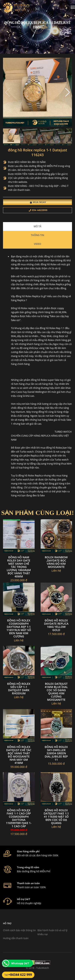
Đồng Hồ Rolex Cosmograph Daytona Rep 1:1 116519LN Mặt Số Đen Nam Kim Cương (19, 628)
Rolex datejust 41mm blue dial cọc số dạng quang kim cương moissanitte (56, 692)
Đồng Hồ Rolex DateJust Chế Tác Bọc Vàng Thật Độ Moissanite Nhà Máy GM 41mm (19, 755)
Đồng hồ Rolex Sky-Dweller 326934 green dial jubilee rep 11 (56, 753)
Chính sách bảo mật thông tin (19, 930)
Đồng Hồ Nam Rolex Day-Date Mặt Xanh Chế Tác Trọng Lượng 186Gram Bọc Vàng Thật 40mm (19, 567)
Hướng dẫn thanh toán (16, 938)
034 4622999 (38, 210)
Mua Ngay (38, 202)
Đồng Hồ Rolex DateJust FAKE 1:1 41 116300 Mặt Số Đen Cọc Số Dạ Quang (56, 817)
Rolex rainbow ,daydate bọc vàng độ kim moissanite (56, 562)
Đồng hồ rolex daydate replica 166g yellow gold (56, 625)
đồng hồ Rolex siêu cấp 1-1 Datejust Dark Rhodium (19, 688)
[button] (67, 92)
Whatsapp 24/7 (20, 963)
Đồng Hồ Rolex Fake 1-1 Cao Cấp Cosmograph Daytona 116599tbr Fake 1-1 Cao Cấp (19, 818)
